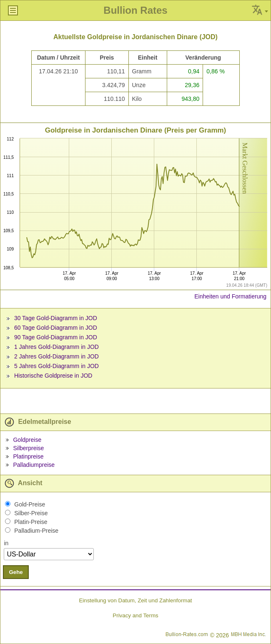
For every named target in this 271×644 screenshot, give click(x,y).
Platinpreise (28, 456)
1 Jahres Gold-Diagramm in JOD (56, 347)
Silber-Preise (31, 513)
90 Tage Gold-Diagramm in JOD (56, 337)
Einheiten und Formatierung (230, 296)
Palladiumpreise (34, 465)
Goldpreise (27, 440)
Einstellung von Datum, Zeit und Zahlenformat (135, 600)
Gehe (16, 572)
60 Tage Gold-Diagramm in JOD (56, 328)
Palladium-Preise (36, 531)
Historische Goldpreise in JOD (53, 376)
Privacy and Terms (135, 615)
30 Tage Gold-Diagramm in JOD (56, 318)
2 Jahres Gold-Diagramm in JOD (56, 356)
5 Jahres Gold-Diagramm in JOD (56, 366)
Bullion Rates (135, 10)
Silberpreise (28, 448)
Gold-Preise (30, 504)
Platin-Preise (31, 522)
